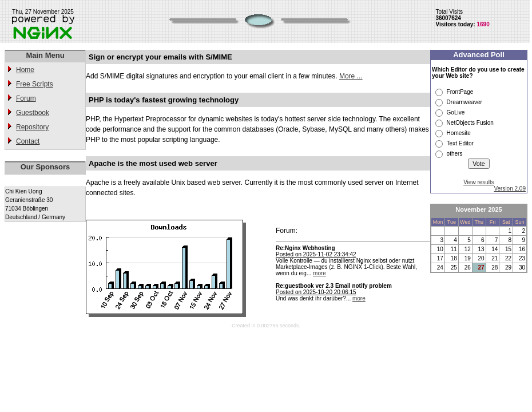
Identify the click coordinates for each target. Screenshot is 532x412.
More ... (351, 76)
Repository (32, 127)
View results (479, 182)
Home (25, 70)
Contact (28, 141)
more (319, 273)
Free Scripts (35, 84)
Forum (26, 98)
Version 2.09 (510, 189)
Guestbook (33, 113)
